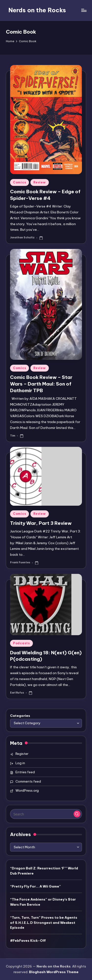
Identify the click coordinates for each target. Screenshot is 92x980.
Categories (20, 716)
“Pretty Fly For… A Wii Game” (35, 886)
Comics (20, 182)
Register (22, 754)
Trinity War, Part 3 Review (41, 523)
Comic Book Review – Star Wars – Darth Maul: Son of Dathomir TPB (41, 384)
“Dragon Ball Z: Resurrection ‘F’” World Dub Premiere (44, 871)
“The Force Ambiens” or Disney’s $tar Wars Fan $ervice (43, 902)
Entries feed (25, 772)
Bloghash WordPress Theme (54, 972)
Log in (20, 763)
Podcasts (21, 643)
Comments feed (28, 781)
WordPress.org (27, 790)
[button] (77, 814)
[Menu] (84, 10)
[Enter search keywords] (46, 814)
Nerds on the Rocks (37, 10)
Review (39, 182)
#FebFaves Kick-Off (28, 941)
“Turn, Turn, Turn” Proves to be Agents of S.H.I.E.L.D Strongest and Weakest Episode (44, 922)
